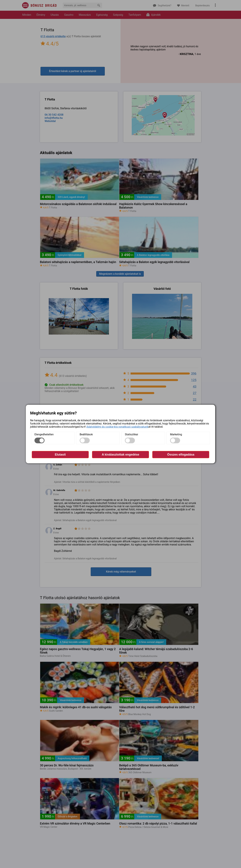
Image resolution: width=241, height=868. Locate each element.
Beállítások (86, 434)
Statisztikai (131, 434)
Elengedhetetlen (44, 434)
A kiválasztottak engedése (120, 454)
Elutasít (60, 454)
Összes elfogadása (181, 454)
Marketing (176, 434)
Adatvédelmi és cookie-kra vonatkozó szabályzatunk (117, 427)
